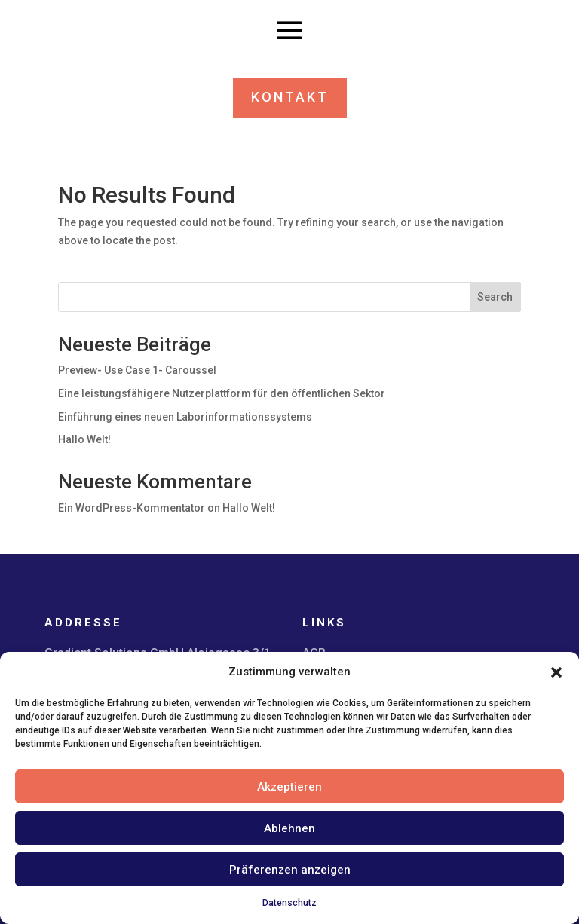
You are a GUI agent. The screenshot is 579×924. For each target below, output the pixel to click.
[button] (556, 672)
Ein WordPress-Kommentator (132, 508)
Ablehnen (289, 828)
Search (495, 297)
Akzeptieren (289, 787)
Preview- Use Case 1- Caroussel (137, 370)
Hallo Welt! (84, 439)
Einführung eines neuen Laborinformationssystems (185, 417)
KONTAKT (290, 97)
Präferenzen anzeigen (290, 870)
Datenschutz (289, 903)
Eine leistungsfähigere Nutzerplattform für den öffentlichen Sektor (222, 393)
